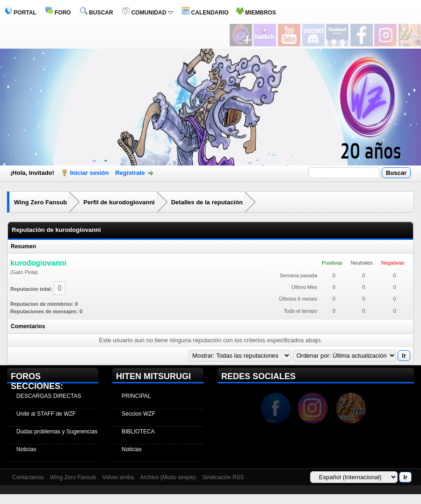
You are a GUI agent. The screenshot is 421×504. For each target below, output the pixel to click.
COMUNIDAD (147, 13)
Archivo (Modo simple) (168, 477)
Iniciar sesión (90, 173)
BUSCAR (97, 13)
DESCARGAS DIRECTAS (49, 396)
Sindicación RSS (223, 477)
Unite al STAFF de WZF (46, 414)
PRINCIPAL (136, 396)
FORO (58, 13)
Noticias (26, 449)
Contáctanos (28, 477)
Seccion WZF (138, 414)
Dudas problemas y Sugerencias (57, 432)
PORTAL (21, 13)
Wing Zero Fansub (40, 202)
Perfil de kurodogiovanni (119, 202)
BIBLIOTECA (138, 432)
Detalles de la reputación (207, 202)
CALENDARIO (205, 13)
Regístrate (130, 173)
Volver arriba (118, 477)
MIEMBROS (256, 13)
